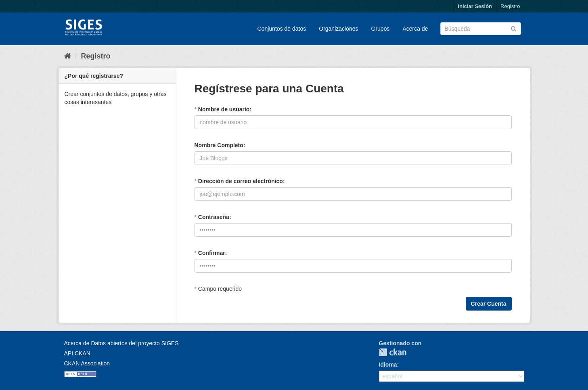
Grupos (381, 29)
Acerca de (415, 29)
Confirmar (210, 253)
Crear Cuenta (489, 304)
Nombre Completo (219, 145)
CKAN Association (87, 363)
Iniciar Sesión (475, 6)
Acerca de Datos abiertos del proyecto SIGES (121, 343)
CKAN (393, 352)
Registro (510, 6)
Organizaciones (338, 29)
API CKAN (77, 353)
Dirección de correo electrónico (239, 181)
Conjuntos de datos (282, 29)
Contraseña (212, 217)
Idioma (388, 365)
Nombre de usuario (222, 109)
